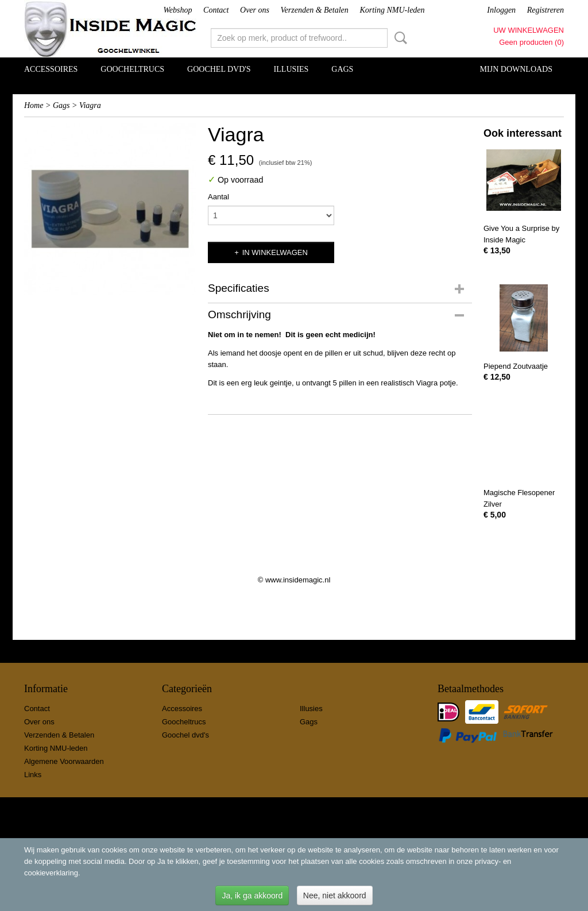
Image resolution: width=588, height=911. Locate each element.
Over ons (255, 10)
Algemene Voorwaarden (64, 761)
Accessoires (51, 69)
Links (33, 775)
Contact (216, 10)
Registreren (546, 10)
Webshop (177, 10)
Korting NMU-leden (392, 10)
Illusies (291, 69)
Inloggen (501, 10)
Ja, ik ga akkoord (252, 895)
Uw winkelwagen (529, 30)
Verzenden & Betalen (315, 10)
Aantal (218, 197)
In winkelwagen (275, 252)
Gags (342, 69)
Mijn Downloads (516, 69)
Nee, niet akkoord (335, 895)
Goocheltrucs (132, 69)
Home (34, 105)
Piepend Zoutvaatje (516, 366)
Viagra (90, 105)
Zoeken (399, 38)
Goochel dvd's (219, 69)
